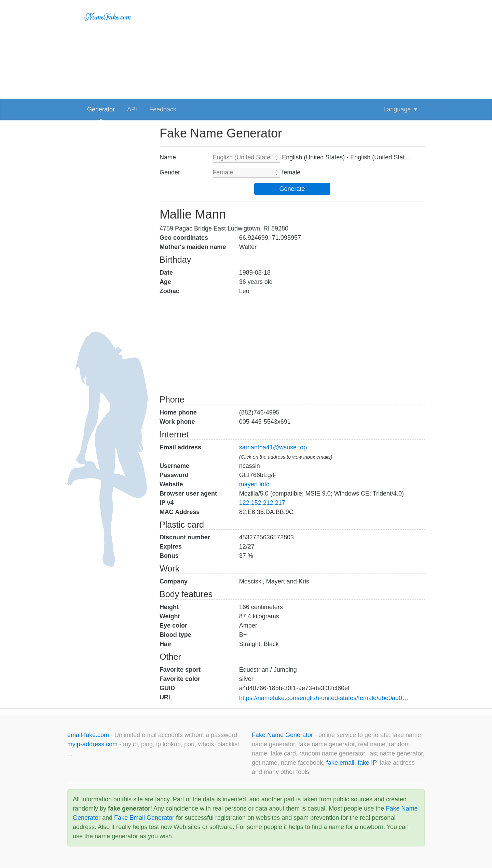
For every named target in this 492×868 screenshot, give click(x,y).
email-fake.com (89, 735)
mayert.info (254, 484)
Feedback (163, 109)
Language (401, 109)
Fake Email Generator (144, 818)
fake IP (367, 763)
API (132, 109)
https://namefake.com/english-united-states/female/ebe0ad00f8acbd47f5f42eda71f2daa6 (360, 698)
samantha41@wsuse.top (273, 447)
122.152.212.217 (262, 503)
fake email (340, 763)
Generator (101, 109)
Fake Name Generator (283, 735)
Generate (292, 189)
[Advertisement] (292, 48)
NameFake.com (108, 17)
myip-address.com (92, 744)
